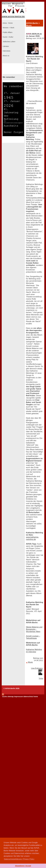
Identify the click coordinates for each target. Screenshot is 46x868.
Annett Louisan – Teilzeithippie (33, 637)
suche (5, 697)
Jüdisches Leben (9, 42)
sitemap (10, 697)
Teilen (41, 678)
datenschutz (28, 697)
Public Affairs (7, 32)
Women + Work (8, 28)
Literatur (6, 46)
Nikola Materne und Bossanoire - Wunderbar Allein (34, 629)
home (36, 697)
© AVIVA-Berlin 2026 (11, 688)
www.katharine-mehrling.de (32, 538)
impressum (19, 697)
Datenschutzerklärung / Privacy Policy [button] (19, 859)
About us (6, 56)
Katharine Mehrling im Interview (34, 651)
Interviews (6, 51)
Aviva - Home (7, 23)
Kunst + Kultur (8, 37)
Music (31, 662)
